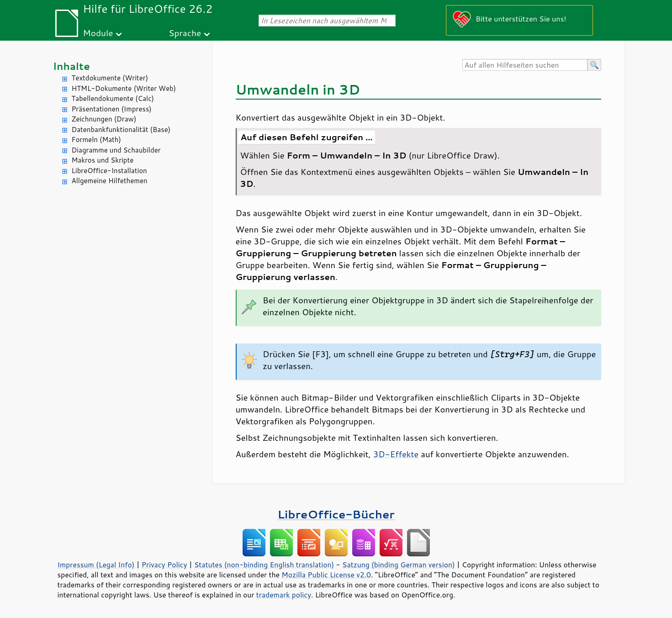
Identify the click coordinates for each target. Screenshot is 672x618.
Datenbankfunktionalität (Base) (121, 129)
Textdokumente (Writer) (110, 78)
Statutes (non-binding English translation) (264, 565)
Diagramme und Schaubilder (116, 150)
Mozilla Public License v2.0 (326, 575)
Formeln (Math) (96, 140)
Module (98, 33)
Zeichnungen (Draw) (104, 119)
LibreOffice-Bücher (336, 514)
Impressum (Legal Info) (96, 565)
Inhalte (71, 66)
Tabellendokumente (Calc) (113, 98)
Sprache (185, 33)
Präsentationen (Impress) (112, 109)
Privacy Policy (164, 565)
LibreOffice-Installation (109, 171)
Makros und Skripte (103, 160)
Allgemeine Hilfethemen (110, 181)
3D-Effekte (396, 454)
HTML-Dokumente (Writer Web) (124, 88)
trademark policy (284, 595)
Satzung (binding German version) (399, 565)
